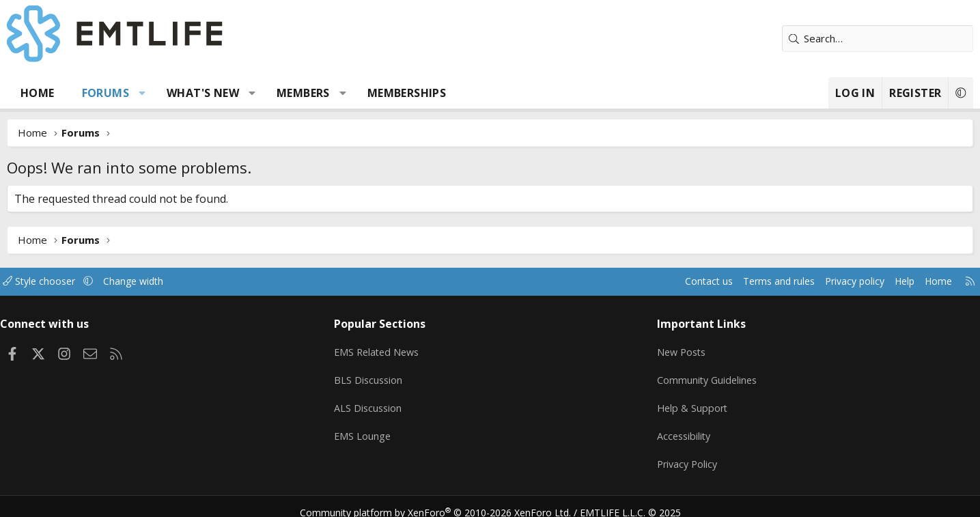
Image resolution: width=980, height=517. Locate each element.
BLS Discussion (389, 376)
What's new (253, 93)
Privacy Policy (670, 456)
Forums (155, 93)
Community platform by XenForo (444, 501)
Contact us (632, 281)
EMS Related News (399, 349)
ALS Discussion (389, 402)
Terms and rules (706, 281)
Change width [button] (200, 281)
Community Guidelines (690, 376)
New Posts (664, 349)
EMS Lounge (383, 429)
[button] (192, 93)
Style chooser (103, 281)
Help (841, 281)
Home (87, 93)
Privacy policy (787, 281)
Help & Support (674, 402)
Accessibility (666, 429)
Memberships (456, 93)
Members (353, 93)
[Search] (828, 39)
